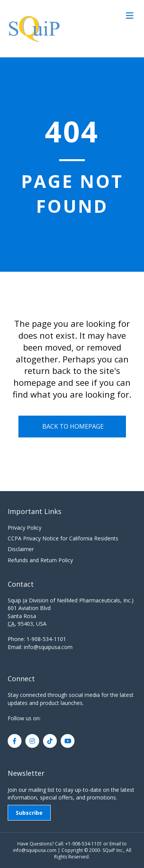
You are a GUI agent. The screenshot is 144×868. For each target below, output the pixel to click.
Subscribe (29, 813)
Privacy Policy (25, 528)
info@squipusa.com (48, 647)
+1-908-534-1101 (84, 844)
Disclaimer (21, 549)
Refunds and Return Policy (40, 560)
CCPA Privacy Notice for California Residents (63, 538)
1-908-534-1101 (46, 639)
